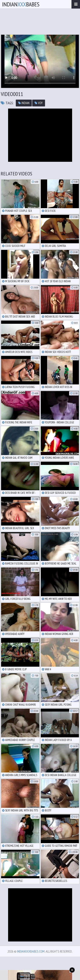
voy (39, 103)
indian (24, 103)
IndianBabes (21, 4)
